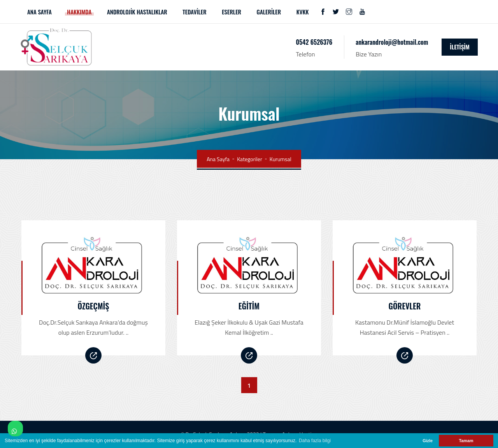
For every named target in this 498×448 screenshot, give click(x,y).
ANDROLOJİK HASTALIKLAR (137, 12)
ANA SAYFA (39, 12)
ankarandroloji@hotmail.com (392, 42)
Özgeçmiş (94, 306)
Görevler (405, 306)
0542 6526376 (314, 42)
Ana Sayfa (218, 159)
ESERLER (231, 12)
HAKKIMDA (79, 12)
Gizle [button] (428, 441)
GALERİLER (269, 12)
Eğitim (249, 306)
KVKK (303, 12)
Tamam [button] (466, 441)
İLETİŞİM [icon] (460, 47)
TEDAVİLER (194, 12)
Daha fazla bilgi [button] (315, 441)
